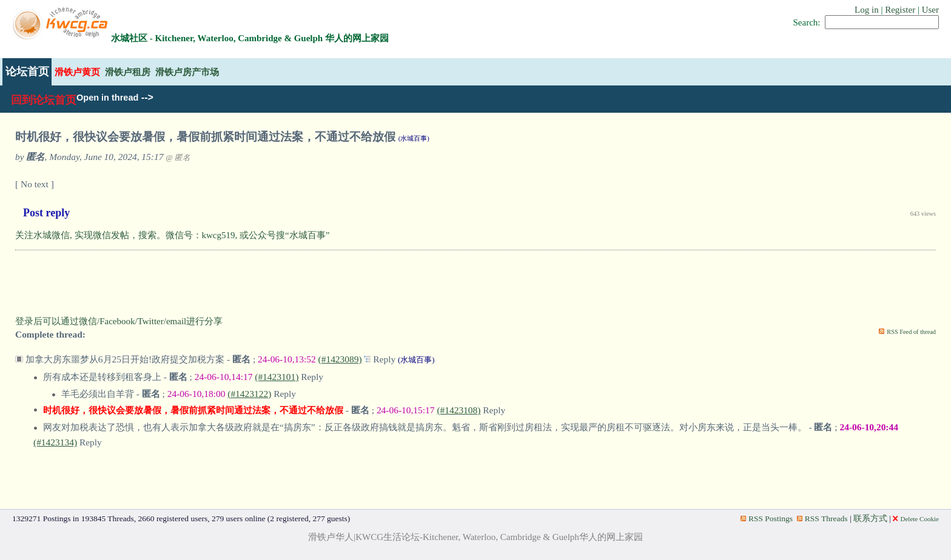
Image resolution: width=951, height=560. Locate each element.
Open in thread (107, 98)
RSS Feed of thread (911, 332)
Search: (807, 22)
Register (900, 10)
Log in (867, 10)
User (930, 10)
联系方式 (870, 518)
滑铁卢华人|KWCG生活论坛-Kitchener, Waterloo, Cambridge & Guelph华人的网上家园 (475, 537)
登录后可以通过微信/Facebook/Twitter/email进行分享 (119, 321)
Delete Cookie (916, 519)
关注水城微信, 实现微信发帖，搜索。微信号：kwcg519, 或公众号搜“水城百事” (172, 235)
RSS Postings (767, 518)
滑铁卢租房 (128, 72)
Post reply (46, 213)
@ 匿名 (178, 158)
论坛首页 (27, 72)
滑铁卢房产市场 (187, 72)
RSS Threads (822, 518)
